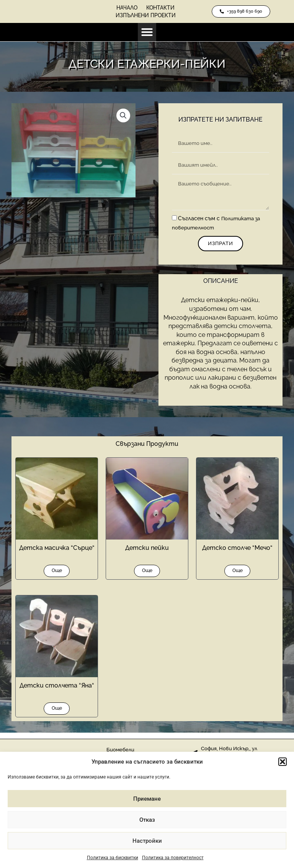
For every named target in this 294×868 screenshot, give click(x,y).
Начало (124, 8)
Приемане (147, 799)
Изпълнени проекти (146, 15)
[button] (283, 762)
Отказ (147, 820)
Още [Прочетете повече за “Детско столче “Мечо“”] (238, 574)
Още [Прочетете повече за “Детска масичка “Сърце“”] (57, 574)
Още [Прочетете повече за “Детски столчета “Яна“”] (57, 714)
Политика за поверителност (173, 858)
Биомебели (121, 750)
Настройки (147, 841)
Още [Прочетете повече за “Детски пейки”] (147, 574)
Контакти (164, 8)
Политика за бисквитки (113, 858)
